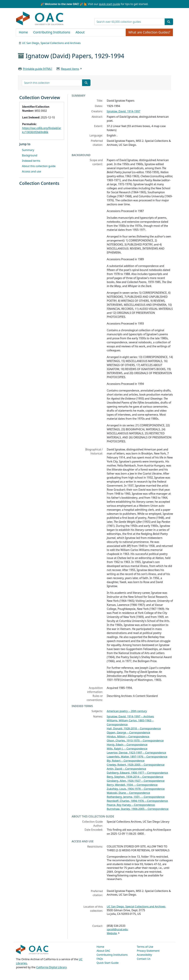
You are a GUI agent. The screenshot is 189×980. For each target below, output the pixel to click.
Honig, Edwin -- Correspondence (127, 745)
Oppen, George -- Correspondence (128, 733)
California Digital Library (51, 967)
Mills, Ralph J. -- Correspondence (127, 749)
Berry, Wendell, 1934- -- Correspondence (132, 785)
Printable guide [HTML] (38, 69)
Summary (28, 150)
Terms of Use (145, 947)
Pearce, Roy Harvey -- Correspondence (131, 805)
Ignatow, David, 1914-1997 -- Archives (130, 716)
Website (112, 933)
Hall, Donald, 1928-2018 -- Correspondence (134, 729)
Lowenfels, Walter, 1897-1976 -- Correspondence (137, 757)
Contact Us (144, 959)
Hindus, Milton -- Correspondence (128, 737)
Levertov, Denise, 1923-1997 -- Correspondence (136, 753)
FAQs (100, 959)
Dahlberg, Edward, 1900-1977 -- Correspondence (137, 773)
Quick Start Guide (108, 963)
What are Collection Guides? (149, 32)
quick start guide (109, 4)
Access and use (32, 171)
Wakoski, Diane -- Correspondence (128, 793)
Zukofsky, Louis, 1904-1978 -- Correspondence (136, 789)
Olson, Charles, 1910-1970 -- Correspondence (135, 741)
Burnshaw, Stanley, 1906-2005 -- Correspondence (138, 809)
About (80, 32)
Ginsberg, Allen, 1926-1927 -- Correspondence (136, 781)
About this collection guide (39, 166)
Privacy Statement (148, 951)
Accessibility (144, 955)
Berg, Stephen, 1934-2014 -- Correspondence (135, 777)
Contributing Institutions (52, 32)
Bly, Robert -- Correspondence (126, 761)
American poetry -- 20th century (127, 711)
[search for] (130, 22)
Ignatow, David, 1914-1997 (123, 111)
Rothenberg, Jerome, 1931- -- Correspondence (136, 797)
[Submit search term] (169, 22)
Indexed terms (31, 161)
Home (23, 32)
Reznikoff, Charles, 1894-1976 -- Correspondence (137, 801)
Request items (70, 69)
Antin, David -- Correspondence (126, 769)
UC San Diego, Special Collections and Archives (51, 43)
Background (30, 155)
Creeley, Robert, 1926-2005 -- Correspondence (136, 765)
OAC (40, 19)
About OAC (103, 951)
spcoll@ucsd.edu (117, 929)
